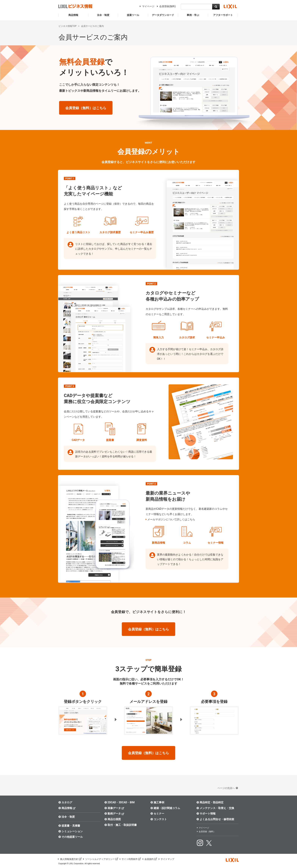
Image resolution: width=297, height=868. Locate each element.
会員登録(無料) (166, 6)
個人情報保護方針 (70, 859)
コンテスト (159, 819)
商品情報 (67, 808)
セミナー (157, 814)
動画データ (114, 813)
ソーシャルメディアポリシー (100, 859)
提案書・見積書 (69, 826)
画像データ (114, 808)
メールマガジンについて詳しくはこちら (171, 519)
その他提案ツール (71, 837)
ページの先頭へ (228, 788)
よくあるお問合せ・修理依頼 (215, 819)
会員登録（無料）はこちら (86, 108)
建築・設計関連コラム (165, 808)
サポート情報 (206, 814)
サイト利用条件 (130, 859)
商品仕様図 (113, 819)
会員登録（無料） (206, 832)
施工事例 (157, 802)
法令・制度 (67, 817)
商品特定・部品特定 (210, 802)
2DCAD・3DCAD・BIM (119, 802)
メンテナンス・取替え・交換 (215, 808)
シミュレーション (71, 831)
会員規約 (149, 859)
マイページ (147, 6)
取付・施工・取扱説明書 (121, 825)
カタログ (65, 802)
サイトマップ (166, 859)
